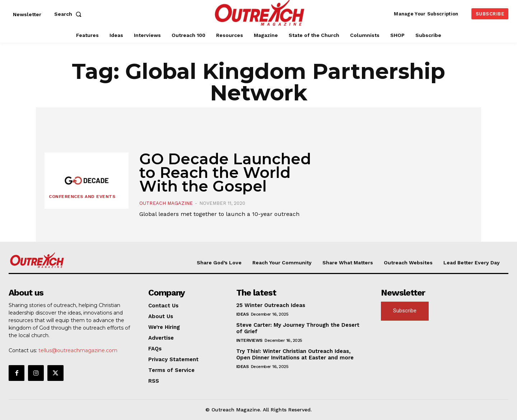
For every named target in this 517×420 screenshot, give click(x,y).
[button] (69, 14)
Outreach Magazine (166, 203)
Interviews (249, 340)
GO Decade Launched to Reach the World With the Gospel (225, 173)
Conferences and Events (82, 197)
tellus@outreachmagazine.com (78, 350)
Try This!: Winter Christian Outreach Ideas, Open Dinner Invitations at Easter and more (295, 354)
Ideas (243, 314)
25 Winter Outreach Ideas (271, 305)
